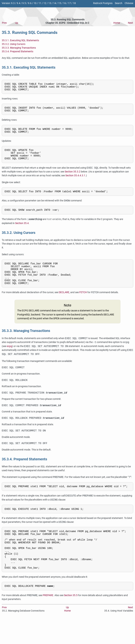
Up (17, 23)
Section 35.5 (71, 620)
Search (119, 3)
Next (131, 23)
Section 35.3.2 (73, 178)
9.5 (24, 3)
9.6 (30, 3)
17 (69, 3)
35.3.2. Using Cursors (14, 44)
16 (65, 3)
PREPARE (48, 620)
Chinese (129, 3)
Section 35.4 (22, 230)
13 (50, 3)
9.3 (13, 3)
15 (60, 3)
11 (40, 3)
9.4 (18, 3)
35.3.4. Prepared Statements (17, 51)
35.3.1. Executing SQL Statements (20, 40)
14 (55, 3)
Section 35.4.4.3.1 (75, 182)
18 (74, 3)
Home (117, 23)
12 (45, 3)
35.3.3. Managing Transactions (19, 48)
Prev (4, 23)
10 (35, 3)
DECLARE (64, 304)
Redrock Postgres (103, 3)
